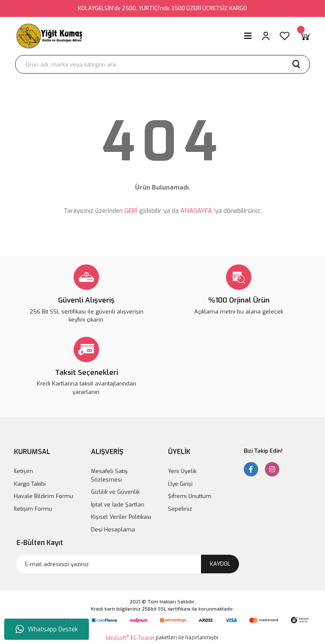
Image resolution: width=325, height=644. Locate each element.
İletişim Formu (33, 509)
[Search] (162, 64)
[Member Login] (266, 36)
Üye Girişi (180, 484)
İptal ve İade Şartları (118, 505)
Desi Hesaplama (113, 530)
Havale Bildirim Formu (44, 496)
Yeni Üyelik (182, 471)
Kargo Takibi (30, 484)
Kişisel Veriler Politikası (121, 517)
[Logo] (50, 36)
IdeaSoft (117, 638)
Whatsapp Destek (47, 629)
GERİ (131, 211)
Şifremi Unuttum (190, 496)
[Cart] (305, 36)
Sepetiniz (180, 509)
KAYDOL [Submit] (220, 564)
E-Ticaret (144, 638)
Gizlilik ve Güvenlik (115, 492)
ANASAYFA (196, 211)
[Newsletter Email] (128, 564)
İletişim (23, 471)
